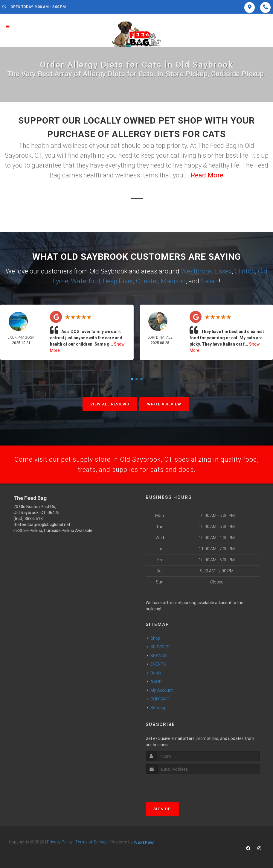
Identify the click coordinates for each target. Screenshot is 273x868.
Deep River (118, 281)
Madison (173, 281)
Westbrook (197, 271)
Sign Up (162, 810)
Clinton (245, 271)
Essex (223, 271)
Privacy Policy (60, 843)
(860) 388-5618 (28, 519)
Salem (210, 281)
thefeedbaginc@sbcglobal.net (42, 525)
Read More (207, 175)
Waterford (86, 281)
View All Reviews (110, 404)
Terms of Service (91, 843)
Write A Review (164, 404)
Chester (147, 281)
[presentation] (177, 786)
